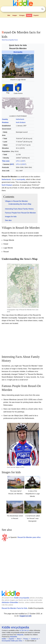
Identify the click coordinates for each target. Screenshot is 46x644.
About (19, 639)
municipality (21, 179)
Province (5, 122)
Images (15, 15)
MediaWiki (14, 637)
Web (9, 15)
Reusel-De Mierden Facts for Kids (14, 608)
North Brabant (21, 122)
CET (23, 161)
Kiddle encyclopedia (22, 598)
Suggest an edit (25, 616)
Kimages (22, 15)
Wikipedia (20, 635)
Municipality (18, 52)
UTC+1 (18, 161)
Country (5, 119)
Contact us (34, 639)
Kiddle (4, 639)
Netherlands (20, 119)
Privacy (26, 639)
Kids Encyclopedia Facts (10, 40)
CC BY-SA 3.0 (24, 630)
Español (36, 15)
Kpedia (29, 15)
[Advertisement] (23, 24)
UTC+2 (18, 164)
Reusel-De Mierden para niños (29, 537)
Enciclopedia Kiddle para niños (12, 641)
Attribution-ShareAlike (10, 602)
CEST (24, 164)
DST (12, 164)
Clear (38, 9)
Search (42, 9)
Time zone (6, 161)
